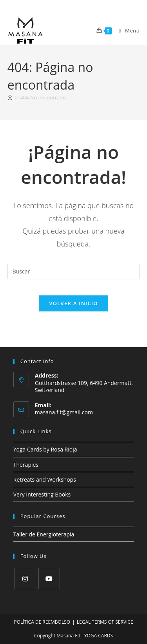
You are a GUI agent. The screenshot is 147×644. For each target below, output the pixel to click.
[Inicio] (10, 97)
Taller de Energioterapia (44, 534)
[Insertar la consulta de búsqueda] (74, 272)
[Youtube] (49, 578)
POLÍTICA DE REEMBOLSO (42, 622)
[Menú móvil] (127, 31)
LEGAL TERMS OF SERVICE (105, 622)
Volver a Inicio (73, 303)
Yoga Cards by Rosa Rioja (45, 449)
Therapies (26, 465)
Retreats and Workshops (45, 479)
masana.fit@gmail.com (64, 412)
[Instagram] (25, 578)
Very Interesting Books (42, 494)
